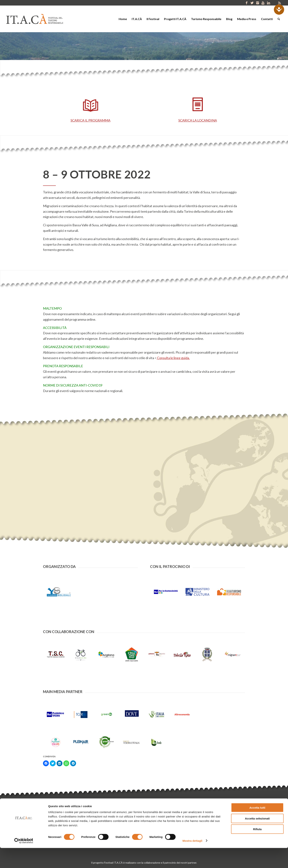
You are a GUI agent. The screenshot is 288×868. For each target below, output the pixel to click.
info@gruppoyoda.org (103, 815)
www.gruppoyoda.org (130, 815)
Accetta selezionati (257, 838)
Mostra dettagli (192, 861)
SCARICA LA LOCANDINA (198, 120)
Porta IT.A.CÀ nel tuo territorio (196, 811)
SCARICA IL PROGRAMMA (90, 120)
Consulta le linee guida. (173, 358)
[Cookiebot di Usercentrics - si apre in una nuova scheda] (24, 861)
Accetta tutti (257, 828)
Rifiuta (257, 849)
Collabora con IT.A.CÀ (190, 816)
